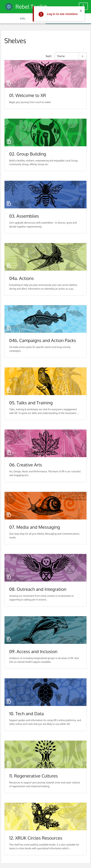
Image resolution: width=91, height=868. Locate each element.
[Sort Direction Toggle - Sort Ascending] (82, 56)
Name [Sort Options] (61, 56)
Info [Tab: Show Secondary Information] (23, 18)
